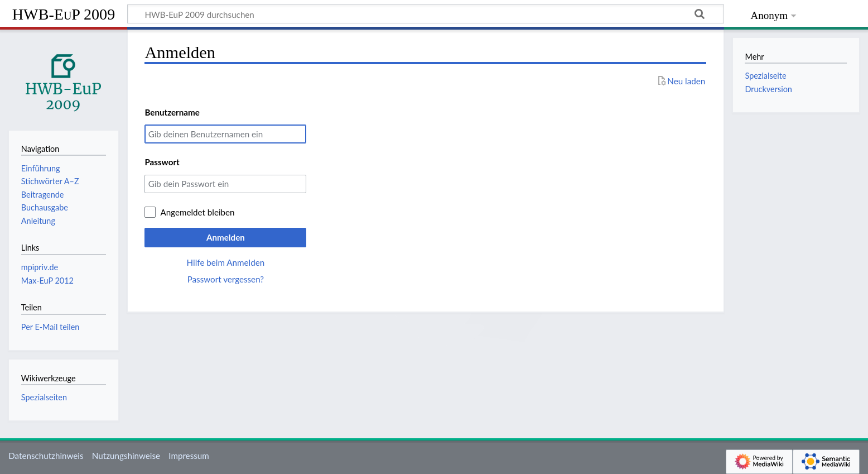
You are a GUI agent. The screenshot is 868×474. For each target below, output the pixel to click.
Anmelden (226, 237)
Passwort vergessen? (226, 279)
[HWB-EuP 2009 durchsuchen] (426, 14)
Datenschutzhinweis (46, 456)
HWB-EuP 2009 (64, 14)
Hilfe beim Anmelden (226, 262)
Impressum (189, 456)
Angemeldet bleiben (197, 212)
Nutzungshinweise (126, 456)
